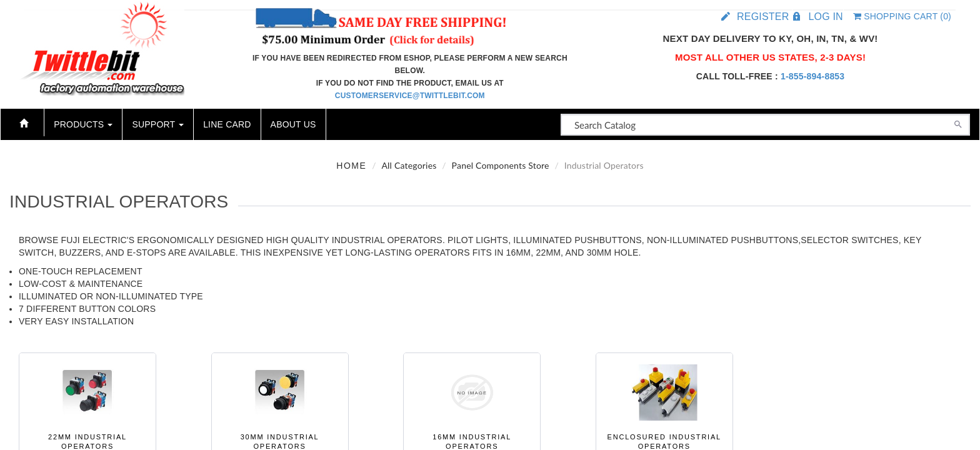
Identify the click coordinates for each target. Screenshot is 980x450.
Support (158, 124)
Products (83, 124)
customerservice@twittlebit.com (410, 96)
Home (351, 166)
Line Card (227, 124)
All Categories (409, 165)
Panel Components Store (501, 165)
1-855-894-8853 (812, 76)
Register (763, 17)
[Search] (958, 123)
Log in (825, 17)
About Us (293, 124)
